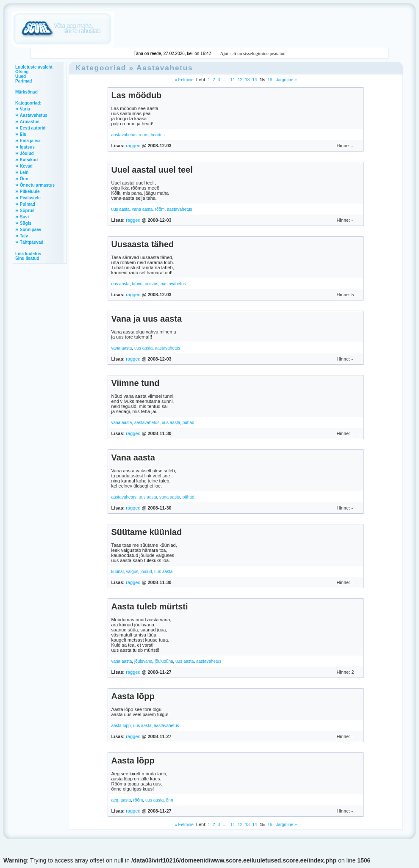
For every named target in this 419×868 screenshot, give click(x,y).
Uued (21, 76)
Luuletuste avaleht (34, 67)
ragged (133, 146)
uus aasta (120, 209)
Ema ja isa (30, 141)
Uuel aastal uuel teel (152, 170)
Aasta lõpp (133, 696)
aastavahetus (124, 135)
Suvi (24, 217)
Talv (24, 236)
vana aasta (142, 209)
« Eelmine (184, 80)
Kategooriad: (28, 103)
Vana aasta (133, 457)
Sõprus (27, 211)
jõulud (146, 572)
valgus (132, 572)
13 (247, 80)
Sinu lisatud (27, 258)
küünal (117, 572)
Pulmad (28, 204)
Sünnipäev (31, 230)
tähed (137, 284)
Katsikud (29, 160)
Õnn (24, 179)
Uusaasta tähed (142, 244)
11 (233, 80)
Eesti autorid (33, 128)
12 (240, 80)
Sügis (26, 223)
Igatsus (27, 147)
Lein (24, 172)
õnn (170, 800)
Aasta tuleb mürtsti (149, 606)
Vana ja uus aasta (146, 319)
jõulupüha (164, 661)
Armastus (30, 122)
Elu (23, 134)
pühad (189, 423)
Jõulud (27, 153)
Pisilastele (30, 198)
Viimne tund (135, 383)
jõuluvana (143, 661)
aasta (126, 800)
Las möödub (136, 95)
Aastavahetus (34, 115)
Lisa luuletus (28, 254)
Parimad (24, 81)
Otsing (22, 72)
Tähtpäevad (32, 242)
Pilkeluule (30, 192)
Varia (25, 109)
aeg (115, 800)
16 (270, 80)
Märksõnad (26, 92)
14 (255, 80)
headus (158, 135)
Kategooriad (101, 68)
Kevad (26, 166)
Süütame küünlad (146, 532)
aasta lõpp (121, 726)
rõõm (143, 135)
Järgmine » (286, 80)
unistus (152, 284)
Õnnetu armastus (37, 185)
